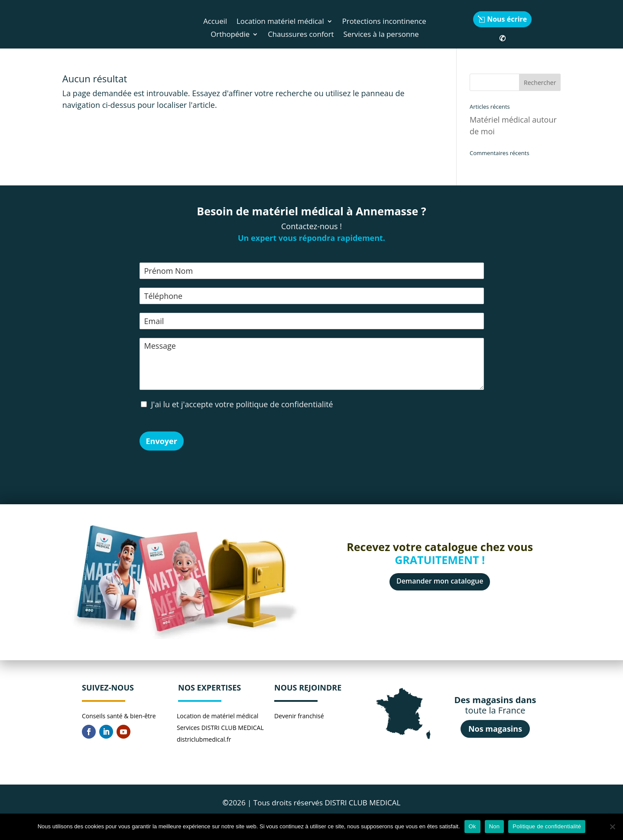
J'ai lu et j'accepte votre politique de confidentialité (242, 404)
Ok (472, 826)
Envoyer (162, 441)
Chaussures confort (301, 35)
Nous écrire (507, 19)
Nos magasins (495, 729)
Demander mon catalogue (440, 581)
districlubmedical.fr (204, 739)
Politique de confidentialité (547, 826)
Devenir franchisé (299, 716)
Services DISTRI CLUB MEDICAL (220, 728)
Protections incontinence (384, 22)
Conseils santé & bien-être (119, 716)
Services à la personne (381, 35)
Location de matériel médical (217, 716)
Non (495, 826)
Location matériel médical (280, 22)
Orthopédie (230, 35)
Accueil (215, 22)
